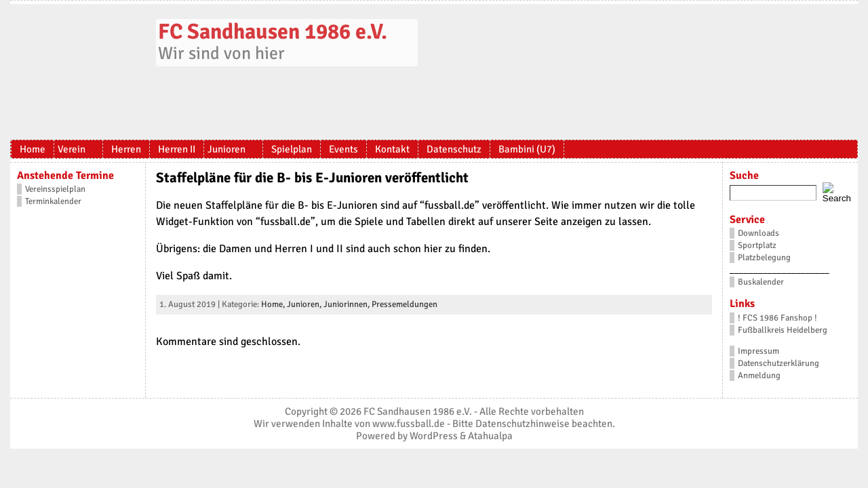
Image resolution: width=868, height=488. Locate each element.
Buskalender (761, 282)
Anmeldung (759, 375)
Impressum (758, 351)
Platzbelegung (764, 258)
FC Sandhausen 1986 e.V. (273, 32)
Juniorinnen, (348, 304)
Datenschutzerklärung (778, 363)
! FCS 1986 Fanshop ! (777, 318)
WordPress (434, 436)
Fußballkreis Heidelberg (783, 330)
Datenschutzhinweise (522, 424)
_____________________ (780, 270)
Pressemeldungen (405, 304)
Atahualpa (490, 436)
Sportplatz (757, 245)
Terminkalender (53, 201)
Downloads (758, 233)
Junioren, (305, 304)
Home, (274, 304)
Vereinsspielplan (55, 189)
